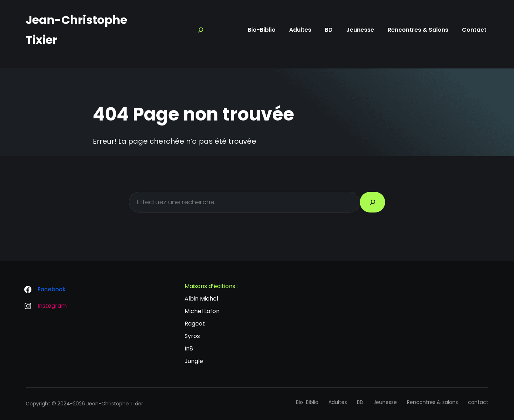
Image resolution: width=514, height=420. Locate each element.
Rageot (195, 324)
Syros (192, 336)
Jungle (194, 361)
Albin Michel (201, 299)
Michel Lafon (202, 311)
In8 (189, 349)
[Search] (201, 30)
